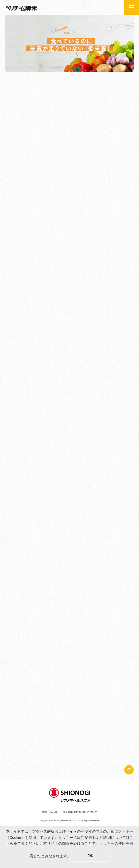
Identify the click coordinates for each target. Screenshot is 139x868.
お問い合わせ (49, 812)
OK (90, 856)
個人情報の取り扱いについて (80, 812)
